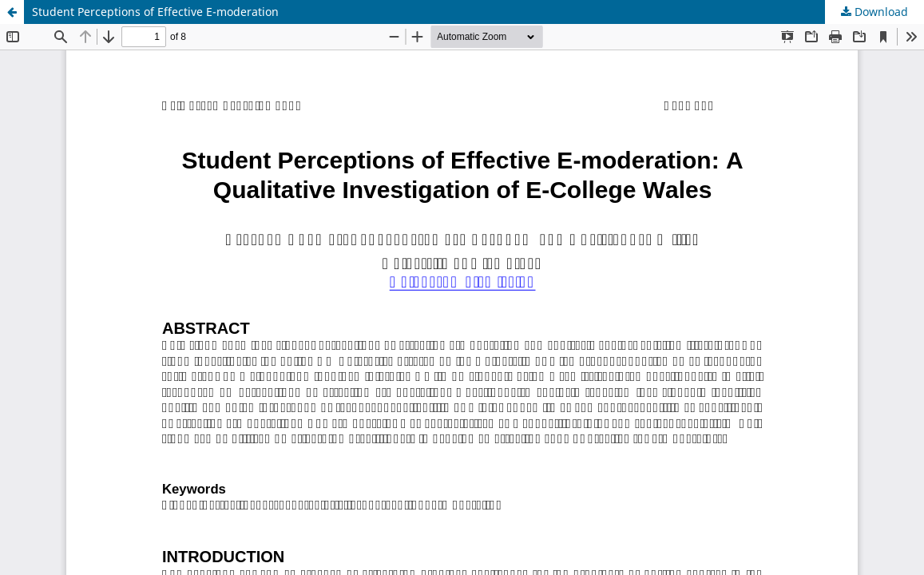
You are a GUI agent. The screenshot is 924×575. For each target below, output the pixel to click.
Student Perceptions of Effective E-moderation (155, 12)
